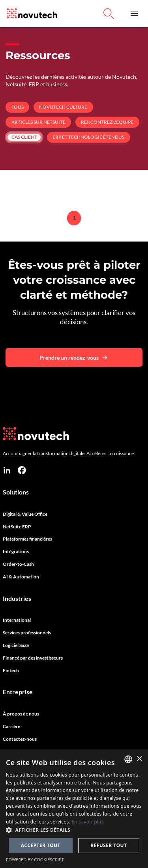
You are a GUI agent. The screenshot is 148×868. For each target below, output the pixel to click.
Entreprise (18, 692)
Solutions (16, 492)
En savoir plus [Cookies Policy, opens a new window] (87, 822)
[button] (134, 14)
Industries (17, 598)
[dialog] (74, 809)
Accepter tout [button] (41, 845)
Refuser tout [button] (109, 845)
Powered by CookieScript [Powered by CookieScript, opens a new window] (35, 860)
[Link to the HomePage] (30, 14)
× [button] (139, 759)
